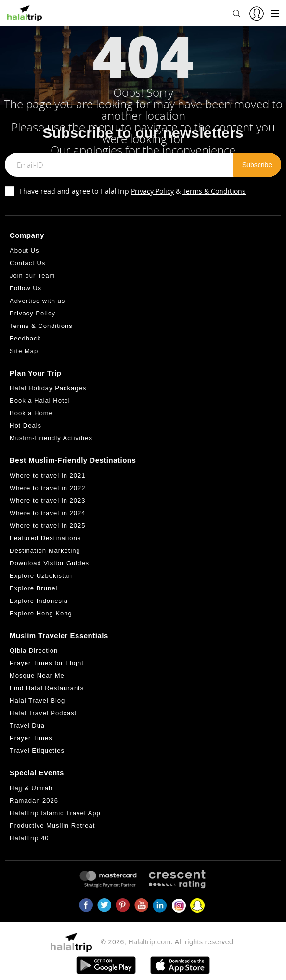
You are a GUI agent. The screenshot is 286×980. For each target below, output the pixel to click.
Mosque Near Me (37, 675)
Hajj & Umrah (31, 788)
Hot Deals (26, 425)
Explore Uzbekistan (41, 576)
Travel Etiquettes (37, 751)
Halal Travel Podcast (43, 713)
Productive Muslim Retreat (52, 826)
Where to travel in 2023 (47, 501)
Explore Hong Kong (41, 613)
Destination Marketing (45, 551)
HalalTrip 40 (29, 838)
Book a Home (31, 413)
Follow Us (26, 288)
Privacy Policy (152, 191)
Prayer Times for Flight (47, 663)
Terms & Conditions (214, 191)
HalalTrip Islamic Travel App (55, 813)
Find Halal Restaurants (47, 688)
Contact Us (27, 263)
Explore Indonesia (39, 601)
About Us (24, 251)
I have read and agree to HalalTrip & (132, 191)
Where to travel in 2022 (47, 488)
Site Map (24, 351)
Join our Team (32, 276)
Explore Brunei (33, 588)
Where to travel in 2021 (47, 476)
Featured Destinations (45, 538)
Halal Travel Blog (37, 700)
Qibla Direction (34, 650)
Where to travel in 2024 (47, 513)
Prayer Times (31, 738)
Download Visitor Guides (49, 563)
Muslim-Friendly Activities (51, 438)
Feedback (25, 338)
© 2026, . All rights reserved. (168, 942)
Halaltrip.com (150, 942)
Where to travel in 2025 (47, 526)
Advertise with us (37, 301)
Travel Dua (27, 725)
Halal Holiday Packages (48, 388)
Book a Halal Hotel (40, 400)
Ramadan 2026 (34, 801)
